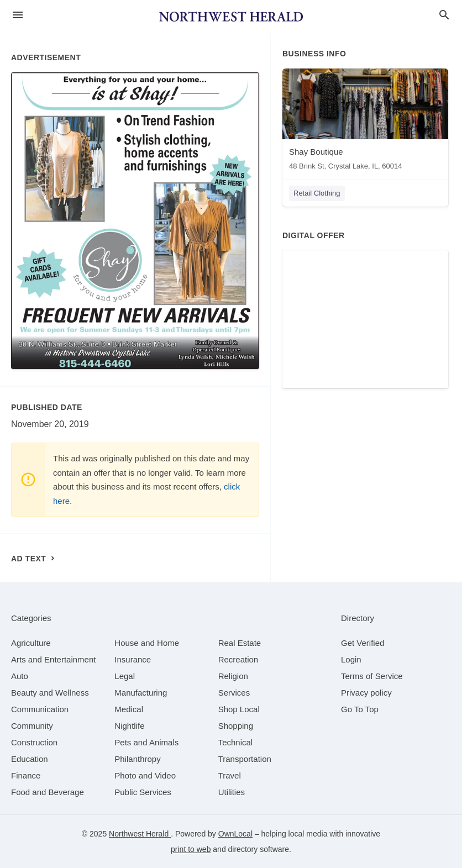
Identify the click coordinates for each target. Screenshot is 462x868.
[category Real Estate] (240, 643)
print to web (191, 849)
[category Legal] (125, 676)
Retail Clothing (317, 193)
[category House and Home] (147, 643)
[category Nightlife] (129, 726)
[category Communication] (40, 709)
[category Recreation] (238, 659)
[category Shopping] (236, 726)
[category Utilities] (232, 792)
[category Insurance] (133, 659)
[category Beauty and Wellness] (50, 693)
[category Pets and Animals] (146, 742)
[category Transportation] (245, 759)
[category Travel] (230, 775)
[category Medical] (129, 709)
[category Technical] (236, 742)
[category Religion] (233, 676)
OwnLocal (235, 834)
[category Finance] (26, 775)
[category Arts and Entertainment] (53, 659)
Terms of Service (372, 676)
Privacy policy (366, 693)
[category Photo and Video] (145, 775)
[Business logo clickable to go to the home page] (231, 17)
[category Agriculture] (31, 643)
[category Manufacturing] (141, 693)
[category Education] (30, 759)
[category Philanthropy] (137, 759)
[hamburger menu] (18, 15)
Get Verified (363, 643)
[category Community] (32, 726)
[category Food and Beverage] (48, 792)
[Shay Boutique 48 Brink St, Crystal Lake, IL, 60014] (365, 122)
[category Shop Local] (239, 709)
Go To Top (360, 709)
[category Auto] (20, 676)
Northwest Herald (140, 834)
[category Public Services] (143, 792)
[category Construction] (34, 742)
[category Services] (234, 693)
